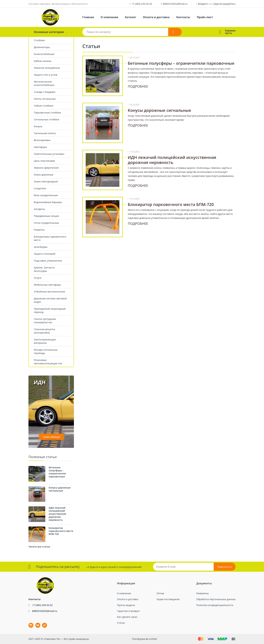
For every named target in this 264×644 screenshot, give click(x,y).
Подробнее (138, 86)
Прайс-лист (205, 17)
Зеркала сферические (46, 168)
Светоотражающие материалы (45, 341)
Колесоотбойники (44, 54)
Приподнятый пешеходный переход (50, 310)
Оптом (160, 593)
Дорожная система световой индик (50, 300)
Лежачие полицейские (47, 68)
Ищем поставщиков (168, 599)
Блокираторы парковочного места (50, 238)
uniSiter (153, 639)
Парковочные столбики (47, 113)
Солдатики (40, 188)
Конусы (38, 126)
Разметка (39, 230)
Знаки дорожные (44, 175)
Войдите (203, 4)
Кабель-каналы (43, 61)
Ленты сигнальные (45, 99)
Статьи (121, 623)
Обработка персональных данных (216, 599)
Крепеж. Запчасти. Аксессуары (44, 269)
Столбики (39, 40)
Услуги (38, 278)
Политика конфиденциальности (215, 605)
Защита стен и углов (46, 75)
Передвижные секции (46, 216)
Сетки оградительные (46, 223)
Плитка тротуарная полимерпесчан (45, 321)
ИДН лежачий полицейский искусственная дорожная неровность (172, 160)
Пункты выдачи (126, 605)
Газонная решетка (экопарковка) (44, 331)
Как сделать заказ (127, 617)
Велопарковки (42, 140)
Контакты (183, 17)
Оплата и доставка (156, 17)
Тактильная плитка (45, 133)
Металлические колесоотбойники (44, 83)
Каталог (131, 17)
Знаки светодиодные (46, 181)
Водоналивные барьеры (48, 202)
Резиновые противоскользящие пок (48, 362)
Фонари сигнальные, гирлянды (46, 351)
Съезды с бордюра (45, 92)
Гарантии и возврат (128, 611)
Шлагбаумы (41, 247)
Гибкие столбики (44, 106)
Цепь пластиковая (44, 161)
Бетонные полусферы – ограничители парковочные (181, 63)
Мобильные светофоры (47, 285)
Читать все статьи (39, 547)
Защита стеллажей (45, 254)
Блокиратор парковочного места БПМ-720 (171, 204)
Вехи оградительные (46, 195)
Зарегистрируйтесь (224, 4)
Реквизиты (202, 593)
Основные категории (49, 32)
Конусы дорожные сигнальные (159, 110)
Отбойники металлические (49, 292)
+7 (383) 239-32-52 (142, 4)
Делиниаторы (42, 47)
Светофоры (40, 147)
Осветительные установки (49, 154)
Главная (88, 17)
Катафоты (39, 209)
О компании (109, 17)
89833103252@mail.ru (175, 4)
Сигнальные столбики (47, 119)
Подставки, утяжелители (48, 261)
